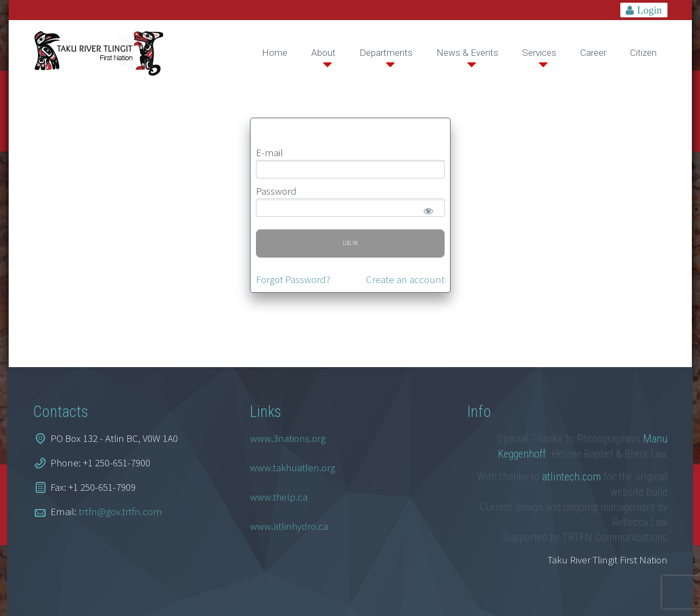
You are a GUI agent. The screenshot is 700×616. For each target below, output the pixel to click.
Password (276, 191)
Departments (386, 53)
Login (649, 10)
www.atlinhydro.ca (289, 526)
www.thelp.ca (279, 497)
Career (593, 53)
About (323, 53)
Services (539, 53)
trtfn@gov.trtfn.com (120, 511)
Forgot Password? (293, 279)
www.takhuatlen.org (293, 467)
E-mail (269, 152)
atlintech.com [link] (571, 477)
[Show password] (427, 209)
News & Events (467, 53)
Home (275, 53)
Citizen (643, 53)
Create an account (405, 279)
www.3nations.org (288, 438)
